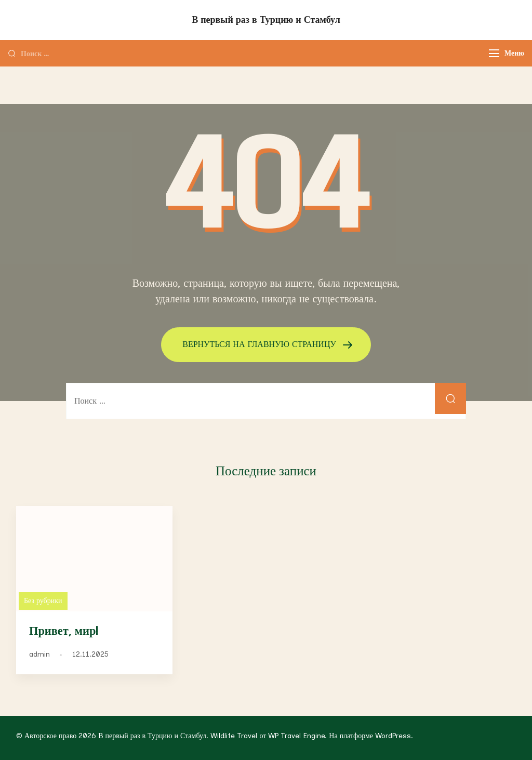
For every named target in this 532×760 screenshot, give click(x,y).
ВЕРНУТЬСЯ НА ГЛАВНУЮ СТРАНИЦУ (261, 344)
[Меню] (494, 53)
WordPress (393, 736)
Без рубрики (43, 601)
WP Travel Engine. (297, 736)
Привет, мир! (63, 631)
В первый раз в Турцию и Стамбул (266, 20)
